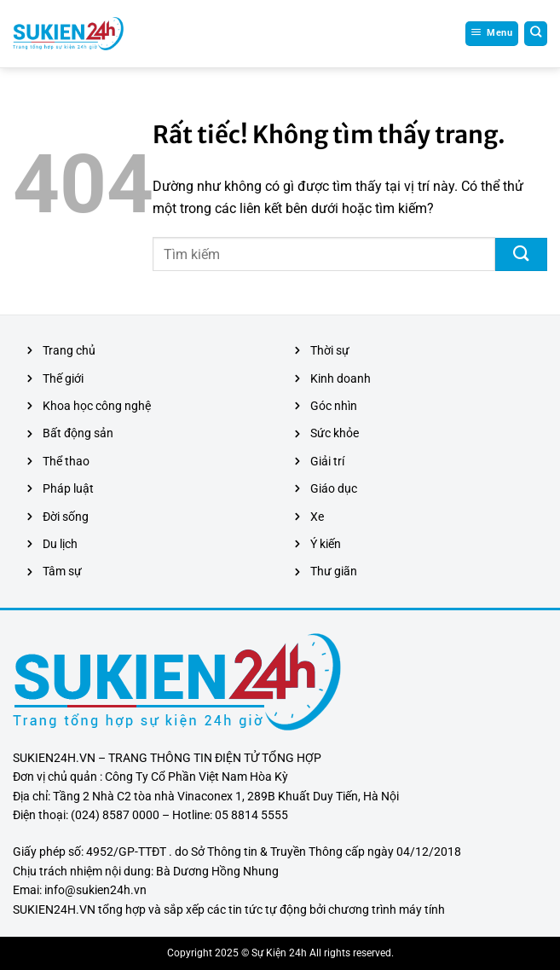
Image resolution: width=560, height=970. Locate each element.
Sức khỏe (335, 433)
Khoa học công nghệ (97, 406)
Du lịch (60, 544)
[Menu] (492, 33)
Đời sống (66, 517)
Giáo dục (334, 488)
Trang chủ (69, 350)
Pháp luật (68, 488)
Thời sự (330, 350)
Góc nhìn (334, 406)
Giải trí (327, 461)
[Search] (536, 33)
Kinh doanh (341, 378)
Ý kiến (326, 544)
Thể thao (66, 461)
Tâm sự (62, 571)
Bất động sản (78, 433)
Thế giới (63, 378)
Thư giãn (334, 571)
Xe (317, 517)
